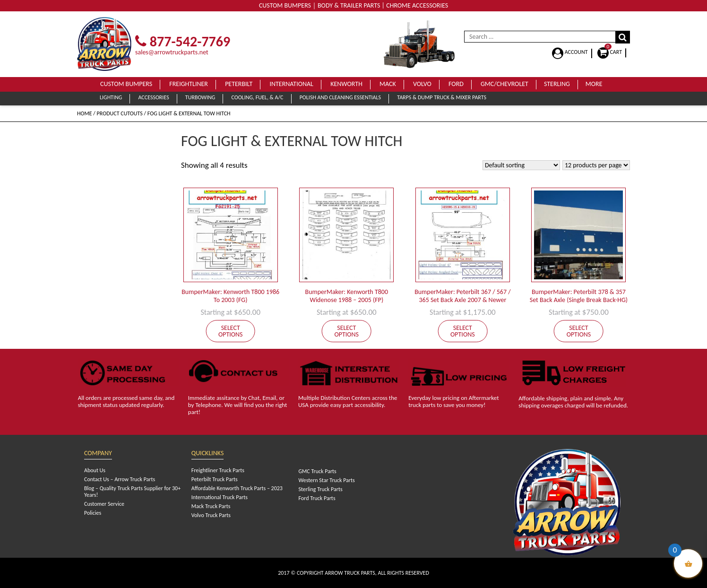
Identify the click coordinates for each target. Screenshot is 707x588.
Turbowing (200, 97)
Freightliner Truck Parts (218, 470)
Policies (93, 513)
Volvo (422, 84)
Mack (388, 84)
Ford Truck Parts (317, 498)
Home (85, 113)
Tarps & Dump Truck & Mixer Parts (442, 97)
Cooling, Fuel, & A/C (257, 97)
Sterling (557, 84)
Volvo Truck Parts (211, 515)
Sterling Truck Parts (320, 489)
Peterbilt (239, 84)
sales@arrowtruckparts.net (172, 52)
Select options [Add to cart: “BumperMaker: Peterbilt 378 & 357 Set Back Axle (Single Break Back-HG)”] (579, 331)
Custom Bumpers (126, 84)
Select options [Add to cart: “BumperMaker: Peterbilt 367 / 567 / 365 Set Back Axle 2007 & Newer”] (463, 331)
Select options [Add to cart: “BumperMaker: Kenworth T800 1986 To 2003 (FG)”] (231, 331)
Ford (456, 84)
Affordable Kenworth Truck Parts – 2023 (237, 488)
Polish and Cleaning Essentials (340, 97)
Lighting (111, 97)
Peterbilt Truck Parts (215, 479)
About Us (95, 470)
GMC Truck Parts (317, 471)
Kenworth (346, 84)
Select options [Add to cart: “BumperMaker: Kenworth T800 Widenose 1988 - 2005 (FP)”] (347, 331)
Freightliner (189, 84)
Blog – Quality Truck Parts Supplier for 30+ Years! (132, 492)
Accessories (153, 97)
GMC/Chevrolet (504, 84)
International (291, 84)
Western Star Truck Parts (326, 480)
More (594, 84)
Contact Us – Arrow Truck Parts (120, 479)
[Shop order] (521, 165)
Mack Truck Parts (211, 506)
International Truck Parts (220, 497)
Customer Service (104, 504)
